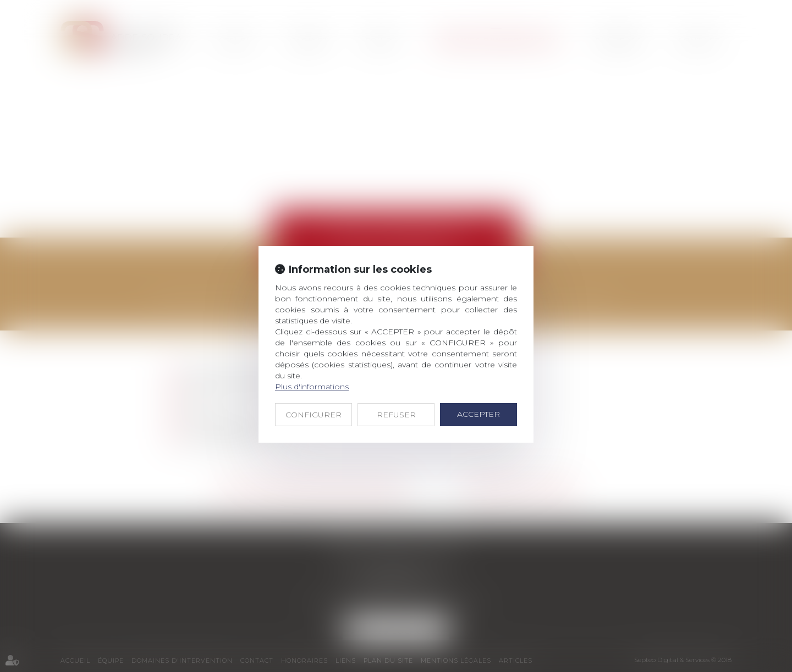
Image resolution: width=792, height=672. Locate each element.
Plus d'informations (312, 387)
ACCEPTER (479, 414)
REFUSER (396, 415)
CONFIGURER (313, 415)
